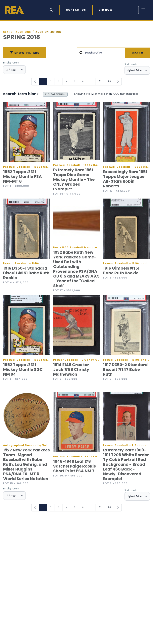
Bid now (106, 10)
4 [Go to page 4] (67, 81)
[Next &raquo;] (118, 82)
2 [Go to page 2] (51, 81)
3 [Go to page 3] (59, 81)
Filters (25, 53)
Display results (11, 63)
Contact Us (76, 10)
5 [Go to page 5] (75, 81)
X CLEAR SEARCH (55, 94)
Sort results (131, 64)
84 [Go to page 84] (110, 81)
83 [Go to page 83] (100, 81)
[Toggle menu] (143, 10)
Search (137, 53)
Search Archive (93, 53)
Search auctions (17, 32)
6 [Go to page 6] (83, 81)
